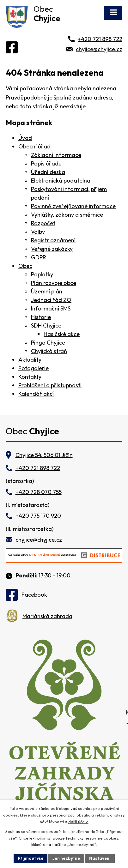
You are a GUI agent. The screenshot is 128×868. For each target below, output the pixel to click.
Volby (38, 232)
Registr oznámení (53, 240)
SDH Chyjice (46, 325)
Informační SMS (51, 308)
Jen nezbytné (66, 858)
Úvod (25, 138)
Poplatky (42, 274)
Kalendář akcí (36, 394)
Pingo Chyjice (48, 343)
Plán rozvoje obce (54, 283)
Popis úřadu (46, 163)
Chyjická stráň (49, 351)
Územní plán (47, 291)
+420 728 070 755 (39, 492)
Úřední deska (48, 172)
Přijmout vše (30, 858)
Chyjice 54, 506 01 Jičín (44, 455)
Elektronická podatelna (61, 181)
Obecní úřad (34, 146)
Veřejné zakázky (52, 249)
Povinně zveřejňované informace (73, 206)
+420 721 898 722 (100, 39)
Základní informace (56, 155)
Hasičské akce (62, 334)
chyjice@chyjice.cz (99, 49)
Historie (41, 317)
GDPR (39, 257)
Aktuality (30, 360)
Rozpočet (43, 223)
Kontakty (30, 377)
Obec (25, 266)
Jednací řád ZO (51, 300)
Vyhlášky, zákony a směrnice (67, 215)
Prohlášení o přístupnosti (50, 385)
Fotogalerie (34, 368)
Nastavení (100, 858)
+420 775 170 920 (38, 516)
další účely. (78, 822)
